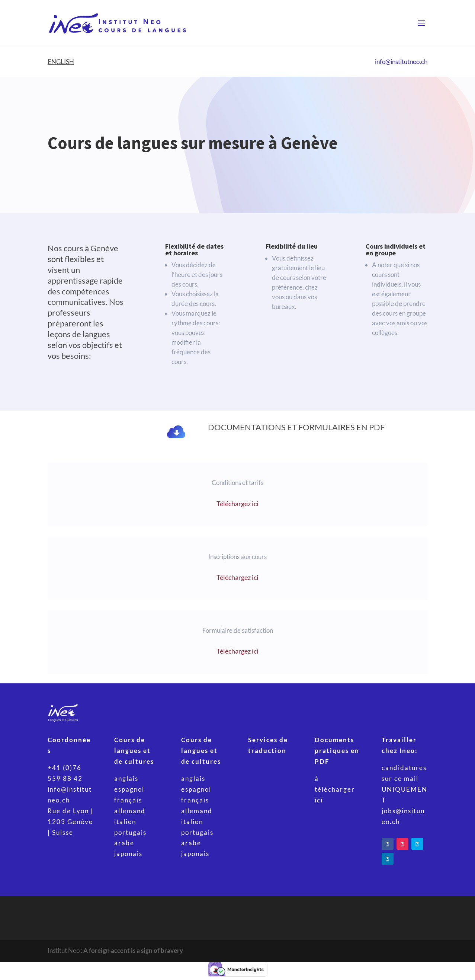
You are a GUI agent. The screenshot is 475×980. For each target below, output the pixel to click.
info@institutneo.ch (401, 62)
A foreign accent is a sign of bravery (133, 950)
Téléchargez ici (238, 504)
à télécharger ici (335, 789)
